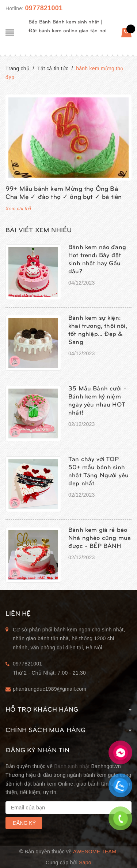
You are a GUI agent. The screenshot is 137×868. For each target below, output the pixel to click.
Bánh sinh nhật (72, 766)
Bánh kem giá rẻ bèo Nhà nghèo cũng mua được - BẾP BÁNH (100, 537)
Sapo (85, 863)
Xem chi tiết (18, 209)
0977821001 (44, 8)
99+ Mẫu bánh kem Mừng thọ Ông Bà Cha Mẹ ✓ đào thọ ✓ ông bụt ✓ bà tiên (64, 192)
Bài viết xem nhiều (39, 229)
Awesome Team (95, 852)
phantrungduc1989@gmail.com (50, 689)
